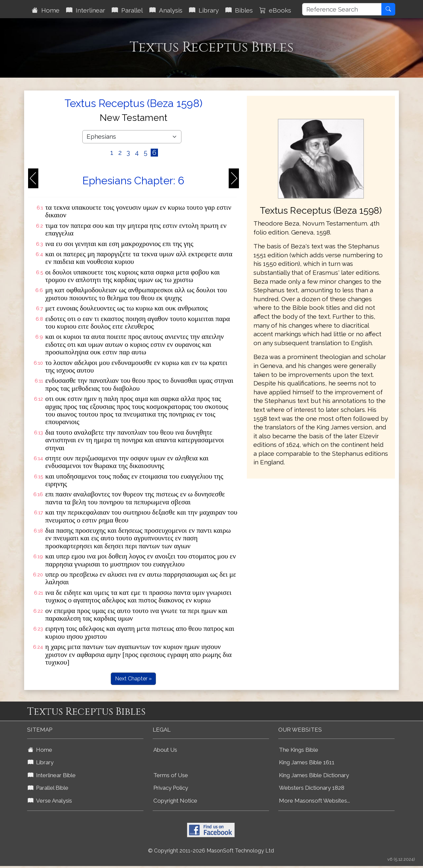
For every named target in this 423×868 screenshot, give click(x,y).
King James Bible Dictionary (314, 775)
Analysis (166, 10)
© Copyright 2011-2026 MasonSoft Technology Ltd (211, 851)
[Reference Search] (342, 9)
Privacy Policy (171, 788)
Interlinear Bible (52, 775)
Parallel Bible (48, 788)
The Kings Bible (299, 750)
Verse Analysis (50, 801)
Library (204, 10)
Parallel (127, 10)
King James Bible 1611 (307, 762)
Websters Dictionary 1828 (312, 788)
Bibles (239, 10)
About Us (165, 750)
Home (46, 10)
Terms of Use (171, 775)
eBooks (275, 10)
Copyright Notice (175, 801)
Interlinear (86, 10)
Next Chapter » (133, 679)
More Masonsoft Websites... (314, 801)
